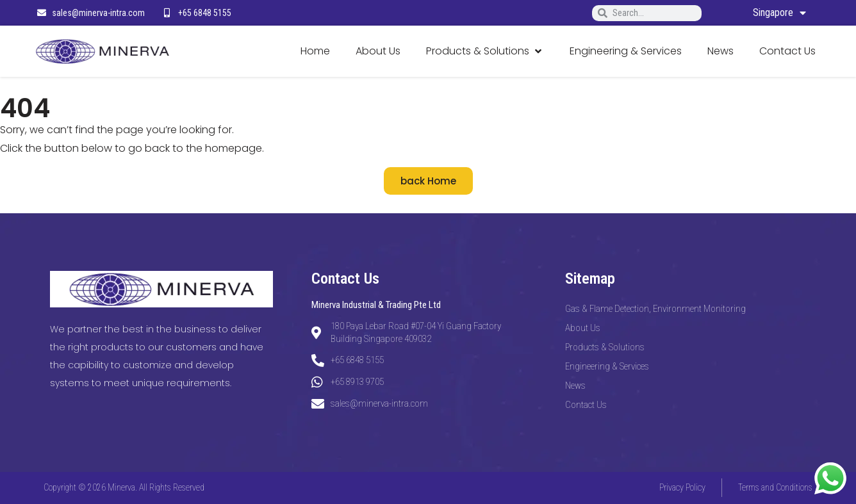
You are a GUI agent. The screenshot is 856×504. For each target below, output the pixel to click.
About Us (583, 328)
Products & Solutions (605, 347)
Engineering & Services (607, 366)
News (575, 386)
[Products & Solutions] (485, 52)
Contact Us (586, 405)
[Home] (315, 52)
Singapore (779, 13)
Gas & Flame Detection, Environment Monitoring (655, 309)
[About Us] (378, 52)
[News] (720, 52)
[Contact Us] (787, 52)
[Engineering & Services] (626, 52)
